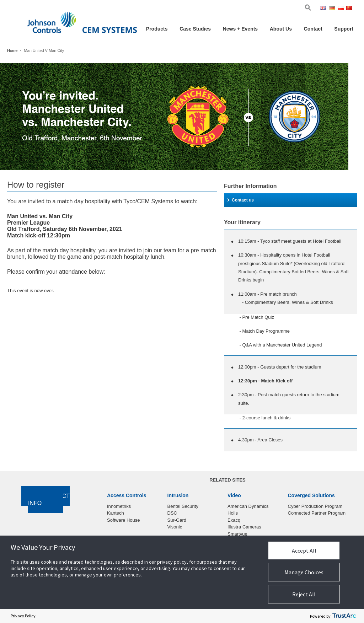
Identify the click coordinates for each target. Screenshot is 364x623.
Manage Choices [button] (304, 572)
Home (12, 50)
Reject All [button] (304, 594)
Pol (342, 9)
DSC (172, 513)
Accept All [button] (304, 551)
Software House (124, 520)
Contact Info (49, 500)
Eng (324, 9)
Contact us (241, 200)
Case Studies (195, 29)
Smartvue (237, 534)
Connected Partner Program (317, 513)
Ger (333, 9)
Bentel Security (183, 506)
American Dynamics (248, 506)
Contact (313, 29)
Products (157, 29)
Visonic (175, 527)
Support (344, 29)
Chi (350, 9)
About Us (281, 29)
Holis (233, 513)
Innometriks (119, 506)
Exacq (234, 520)
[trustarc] (344, 616)
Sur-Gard (177, 520)
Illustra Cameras (244, 527)
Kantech (116, 513)
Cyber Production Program (315, 506)
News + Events (240, 29)
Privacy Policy (23, 616)
